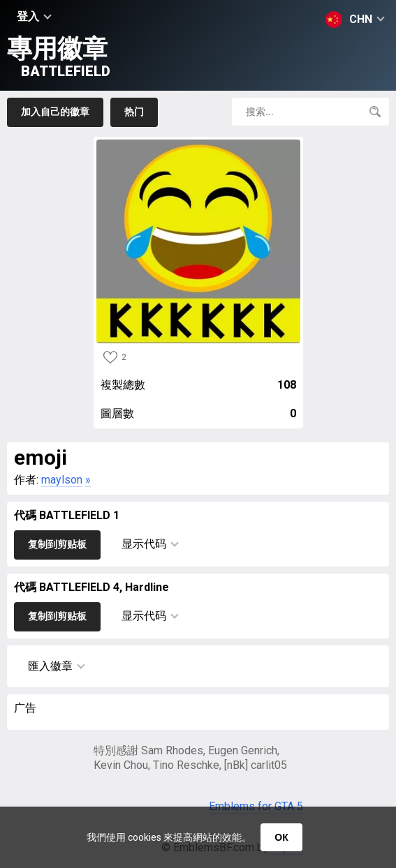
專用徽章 (59, 57)
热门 (134, 112)
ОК (281, 837)
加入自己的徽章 (55, 112)
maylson (62, 480)
